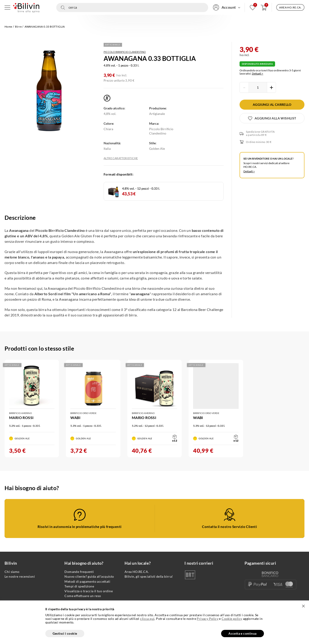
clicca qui (147, 619)
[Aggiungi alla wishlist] (272, 118)
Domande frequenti (79, 572)
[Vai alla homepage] (26, 7)
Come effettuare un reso (83, 596)
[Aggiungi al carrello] (272, 105)
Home (8, 27)
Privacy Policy (208, 619)
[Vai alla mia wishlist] (253, 7)
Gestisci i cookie (65, 633)
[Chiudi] (303, 606)
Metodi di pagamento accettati (87, 581)
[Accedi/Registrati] (227, 7)
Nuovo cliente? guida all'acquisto (89, 576)
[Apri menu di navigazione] (7, 7)
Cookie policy (232, 619)
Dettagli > (258, 74)
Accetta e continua (242, 633)
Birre (18, 27)
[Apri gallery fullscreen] (50, 91)
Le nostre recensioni (20, 576)
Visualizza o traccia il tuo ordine (89, 591)
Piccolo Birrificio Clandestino (125, 52)
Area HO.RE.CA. (137, 572)
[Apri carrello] (264, 7)
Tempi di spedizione (79, 586)
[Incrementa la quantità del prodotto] (271, 87)
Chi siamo (12, 572)
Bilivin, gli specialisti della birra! (149, 576)
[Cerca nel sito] (132, 8)
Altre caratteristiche (121, 158)
